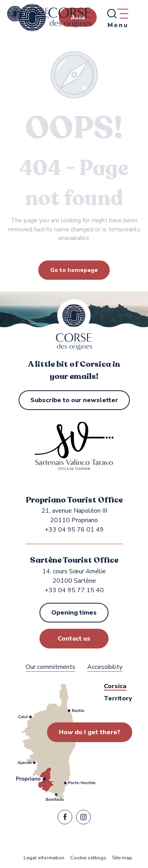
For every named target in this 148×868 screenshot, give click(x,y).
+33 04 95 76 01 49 (74, 530)
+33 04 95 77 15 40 (74, 590)
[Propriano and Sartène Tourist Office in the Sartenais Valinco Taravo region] (28, 14)
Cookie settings (88, 858)
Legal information (44, 858)
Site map (122, 858)
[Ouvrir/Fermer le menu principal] (117, 18)
